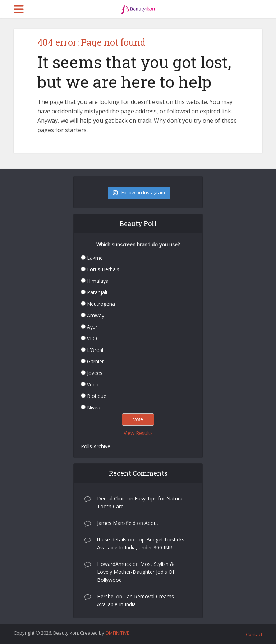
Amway (96, 315)
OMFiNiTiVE (117, 633)
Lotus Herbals (103, 269)
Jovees (95, 373)
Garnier (95, 361)
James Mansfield (116, 523)
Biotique (97, 396)
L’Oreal (95, 350)
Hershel (106, 596)
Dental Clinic (111, 498)
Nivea (94, 407)
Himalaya (98, 281)
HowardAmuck (114, 564)
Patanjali (97, 292)
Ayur (92, 327)
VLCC (93, 338)
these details (112, 539)
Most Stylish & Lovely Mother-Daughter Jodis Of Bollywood (136, 572)
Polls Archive (96, 446)
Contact (254, 634)
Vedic (93, 384)
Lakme (95, 258)
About (151, 523)
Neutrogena (101, 304)
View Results (138, 433)
